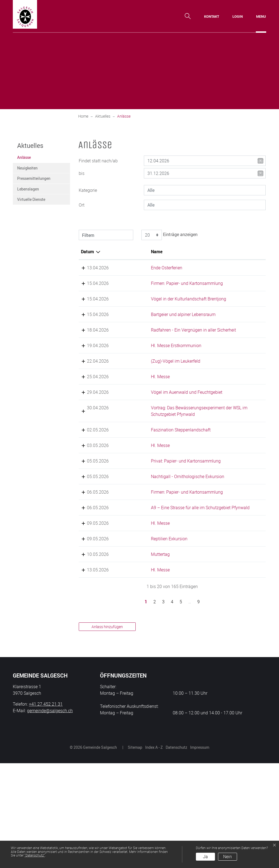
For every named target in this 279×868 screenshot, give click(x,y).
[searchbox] (205, 190)
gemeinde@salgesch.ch (50, 815)
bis (82, 173)
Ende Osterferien (148, 268)
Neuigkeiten (27, 168)
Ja (205, 857)
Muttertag (142, 659)
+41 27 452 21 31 (46, 809)
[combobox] (205, 190)
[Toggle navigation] (261, 16)
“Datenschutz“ (35, 855)
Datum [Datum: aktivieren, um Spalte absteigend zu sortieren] (87, 252)
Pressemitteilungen (34, 178)
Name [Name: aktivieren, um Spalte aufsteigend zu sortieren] (138, 252)
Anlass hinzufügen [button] (107, 731)
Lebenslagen (28, 189)
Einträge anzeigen (169, 235)
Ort (82, 205)
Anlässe (31, 159)
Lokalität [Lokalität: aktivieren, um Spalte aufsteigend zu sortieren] (204, 252)
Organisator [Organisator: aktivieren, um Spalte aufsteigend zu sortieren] (244, 252)
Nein (228, 857)
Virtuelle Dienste (31, 199)
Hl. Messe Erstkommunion (157, 378)
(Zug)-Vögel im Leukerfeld (157, 394)
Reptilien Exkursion (150, 630)
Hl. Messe (142, 416)
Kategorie (88, 190)
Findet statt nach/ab (98, 161)
